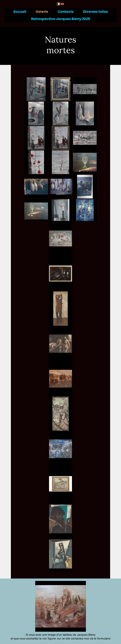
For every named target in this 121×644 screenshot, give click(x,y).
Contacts (66, 12)
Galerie (42, 12)
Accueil (20, 12)
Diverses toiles (95, 12)
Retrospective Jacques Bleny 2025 (61, 19)
